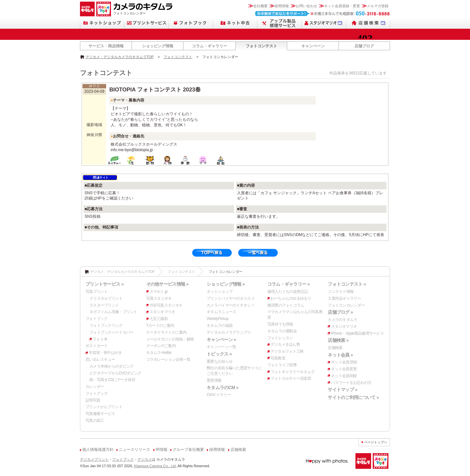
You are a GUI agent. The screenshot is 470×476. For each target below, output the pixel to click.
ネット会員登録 (344, 362)
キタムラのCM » (222, 388)
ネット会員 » (340, 355)
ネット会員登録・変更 (342, 6)
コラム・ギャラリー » (289, 284)
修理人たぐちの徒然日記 (288, 292)
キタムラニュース (221, 312)
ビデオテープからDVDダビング (115, 373)
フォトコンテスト (261, 46)
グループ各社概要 (188, 450)
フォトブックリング (106, 325)
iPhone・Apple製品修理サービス (357, 333)
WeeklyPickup (218, 319)
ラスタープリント (104, 305)
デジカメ (145, 459)
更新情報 (214, 380)
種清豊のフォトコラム (286, 305)
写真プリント (97, 292)
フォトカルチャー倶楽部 (291, 378)
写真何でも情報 (280, 324)
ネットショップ (219, 292)
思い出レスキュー (100, 359)
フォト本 (100, 339)
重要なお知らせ (219, 361)
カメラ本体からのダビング (111, 366)
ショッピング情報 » (226, 284)
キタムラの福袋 (219, 325)
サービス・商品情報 (106, 46)
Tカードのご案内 (160, 325)
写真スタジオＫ (159, 298)
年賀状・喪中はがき (105, 353)
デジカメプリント (94, 459)
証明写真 (93, 400)
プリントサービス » (104, 284)
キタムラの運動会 (282, 331)
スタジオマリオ (162, 312)
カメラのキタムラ (342, 320)
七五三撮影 (159, 319)
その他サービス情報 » (167, 284)
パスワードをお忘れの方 (351, 383)
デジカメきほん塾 (285, 344)
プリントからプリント (104, 407)
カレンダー (95, 387)
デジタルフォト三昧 (287, 351)
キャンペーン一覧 (221, 347)
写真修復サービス (100, 414)
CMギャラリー (219, 395)
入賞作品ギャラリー (344, 298)
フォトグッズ (97, 393)
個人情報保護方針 (98, 450)
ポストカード (97, 346)
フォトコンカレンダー (346, 305)
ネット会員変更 (344, 369)
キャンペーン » (221, 340)
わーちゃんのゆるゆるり (291, 298)
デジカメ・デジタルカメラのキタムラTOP (120, 57)
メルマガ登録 (378, 6)
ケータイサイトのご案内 (166, 332)
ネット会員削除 (344, 376)
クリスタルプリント (106, 298)
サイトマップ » (342, 389)
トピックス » (219, 354)
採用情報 (282, 6)
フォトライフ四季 (282, 365)
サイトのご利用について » (353, 397)
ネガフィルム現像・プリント (113, 312)
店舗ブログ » (340, 312)
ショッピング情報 (158, 46)
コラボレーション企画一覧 (168, 359)
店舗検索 (335, 348)
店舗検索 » (338, 340)
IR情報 (162, 450)
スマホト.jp (159, 292)
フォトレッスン (280, 338)
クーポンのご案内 (161, 346)
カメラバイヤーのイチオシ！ (231, 305)
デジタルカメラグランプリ (229, 332)
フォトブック (97, 319)
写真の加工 (95, 420)
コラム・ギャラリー (210, 46)
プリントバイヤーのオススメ (231, 298)
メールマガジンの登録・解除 (170, 339)
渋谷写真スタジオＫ (166, 305)
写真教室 (278, 358)
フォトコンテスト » (347, 284)
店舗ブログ (364, 46)
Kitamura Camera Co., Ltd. (156, 466)
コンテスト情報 (341, 292)
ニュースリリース (134, 450)
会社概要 (260, 6)
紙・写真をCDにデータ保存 (112, 380)
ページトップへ (376, 442)
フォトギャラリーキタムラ (293, 372)
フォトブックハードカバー (111, 332)
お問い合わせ (306, 6)
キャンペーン (313, 46)
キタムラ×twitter (159, 353)
